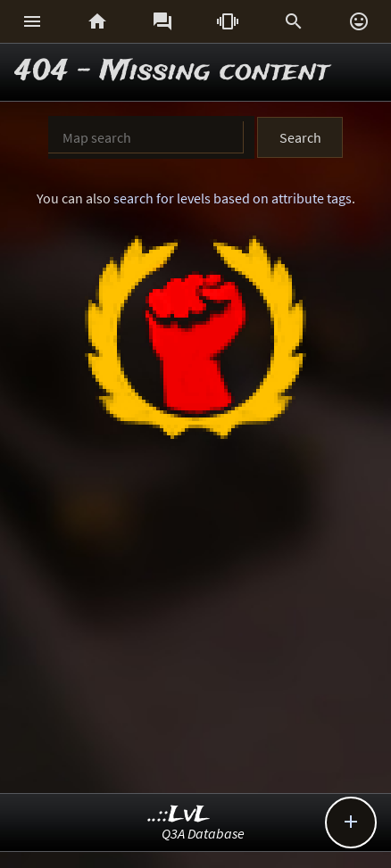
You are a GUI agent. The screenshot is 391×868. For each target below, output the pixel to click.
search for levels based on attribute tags (233, 198)
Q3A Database (203, 833)
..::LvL (179, 815)
